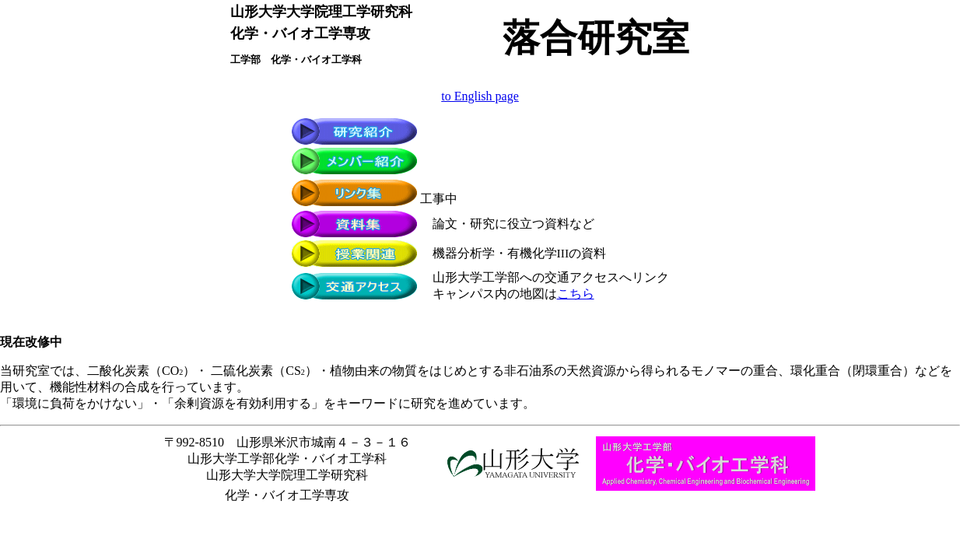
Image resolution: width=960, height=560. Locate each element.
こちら (576, 294)
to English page (480, 96)
